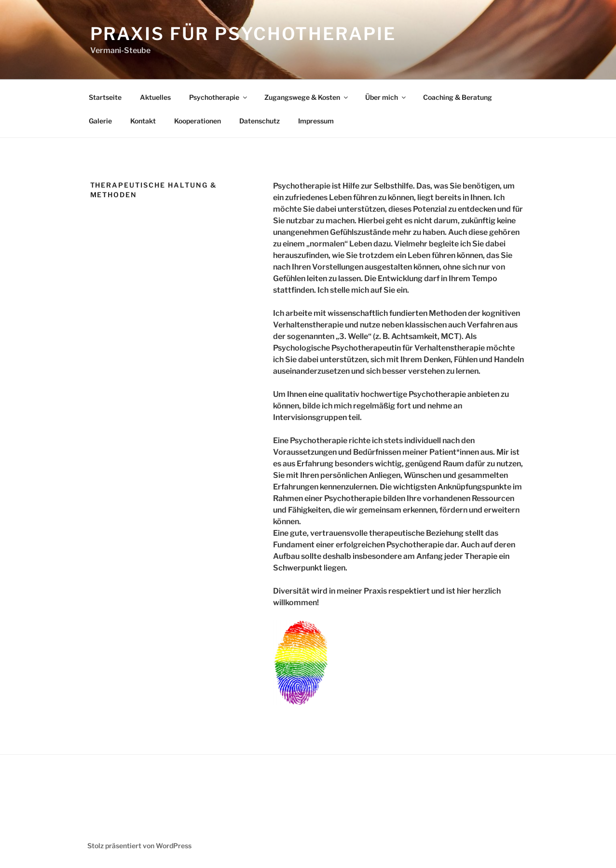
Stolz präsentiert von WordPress (139, 846)
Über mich (386, 97)
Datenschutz (260, 121)
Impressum (316, 121)
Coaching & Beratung (458, 97)
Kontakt (143, 121)
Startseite (105, 97)
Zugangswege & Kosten (307, 97)
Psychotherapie (219, 97)
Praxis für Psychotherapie (243, 34)
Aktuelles (155, 97)
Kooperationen (198, 121)
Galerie (100, 121)
